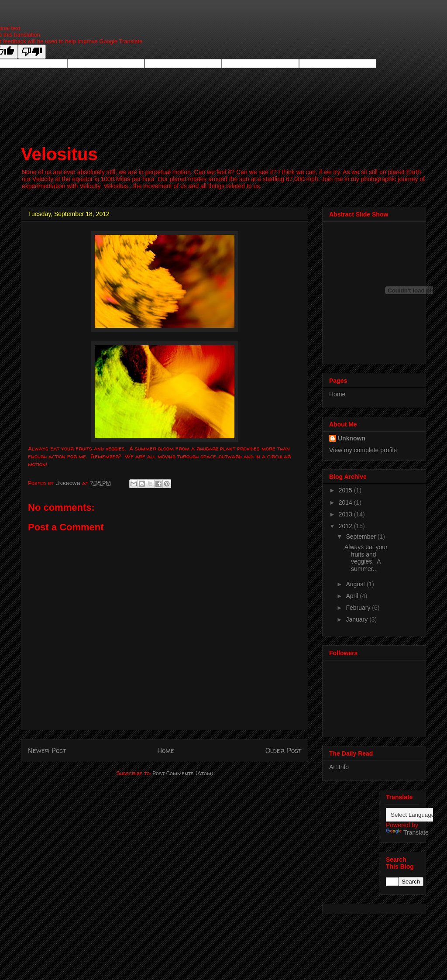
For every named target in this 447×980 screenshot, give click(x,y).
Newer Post (47, 751)
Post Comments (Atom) (183, 773)
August (356, 584)
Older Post (283, 751)
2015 (346, 490)
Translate (407, 832)
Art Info (339, 767)
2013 (346, 514)
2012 (346, 526)
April (353, 596)
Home (166, 751)
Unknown (352, 438)
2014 (346, 502)
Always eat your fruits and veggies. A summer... (366, 558)
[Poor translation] (32, 52)
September (361, 536)
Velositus (59, 154)
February (359, 608)
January (358, 619)
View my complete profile (363, 450)
